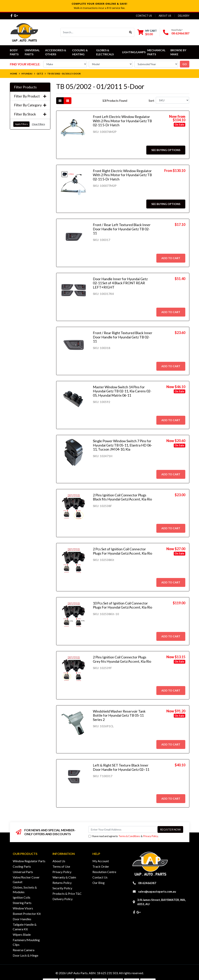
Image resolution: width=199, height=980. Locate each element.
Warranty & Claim (64, 877)
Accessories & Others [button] (56, 52)
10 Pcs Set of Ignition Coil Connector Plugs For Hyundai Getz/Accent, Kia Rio (122, 605)
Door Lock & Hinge (25, 955)
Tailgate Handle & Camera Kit (25, 927)
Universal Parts (32, 52)
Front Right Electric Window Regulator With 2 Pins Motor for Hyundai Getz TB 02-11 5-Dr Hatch (122, 175)
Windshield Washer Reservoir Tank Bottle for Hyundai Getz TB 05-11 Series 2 (119, 715)
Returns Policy (62, 883)
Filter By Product (30, 96)
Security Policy (62, 888)
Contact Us (144, 16)
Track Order (101, 866)
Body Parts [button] (14, 52)
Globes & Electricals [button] (105, 52)
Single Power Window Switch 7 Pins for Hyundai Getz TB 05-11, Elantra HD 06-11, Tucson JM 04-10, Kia (122, 445)
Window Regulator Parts (29, 861)
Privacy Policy (151, 836)
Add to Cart (171, 258)
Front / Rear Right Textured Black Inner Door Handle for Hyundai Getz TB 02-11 (123, 337)
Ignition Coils (22, 897)
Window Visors (23, 908)
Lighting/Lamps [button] (134, 52)
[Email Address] (123, 829)
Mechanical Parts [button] (157, 52)
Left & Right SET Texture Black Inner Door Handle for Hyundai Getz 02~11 (121, 767)
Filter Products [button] (25, 87)
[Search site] (131, 32)
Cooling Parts (22, 866)
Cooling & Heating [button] (80, 52)
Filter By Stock (30, 114)
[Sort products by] (172, 100)
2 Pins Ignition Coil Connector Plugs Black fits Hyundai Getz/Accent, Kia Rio (122, 497)
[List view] (68, 101)
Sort (151, 100)
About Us (165, 16)
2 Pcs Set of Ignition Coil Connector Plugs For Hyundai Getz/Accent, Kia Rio (122, 551)
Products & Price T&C (67, 893)
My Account (101, 861)
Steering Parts (22, 903)
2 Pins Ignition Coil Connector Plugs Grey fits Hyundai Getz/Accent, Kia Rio (122, 659)
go (185, 64)
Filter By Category (30, 105)
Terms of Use (61, 866)
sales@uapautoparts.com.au (157, 891)
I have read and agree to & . (124, 836)
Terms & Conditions (129, 836)
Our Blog (99, 883)
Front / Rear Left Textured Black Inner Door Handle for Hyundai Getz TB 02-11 (122, 229)
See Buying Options (166, 150)
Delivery (184, 16)
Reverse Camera (24, 950)
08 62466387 (180, 33)
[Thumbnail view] (60, 101)
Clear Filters (38, 124)
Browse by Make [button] (179, 52)
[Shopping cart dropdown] (147, 32)
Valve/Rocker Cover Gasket (26, 880)
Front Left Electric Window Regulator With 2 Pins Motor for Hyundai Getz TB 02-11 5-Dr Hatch (122, 121)
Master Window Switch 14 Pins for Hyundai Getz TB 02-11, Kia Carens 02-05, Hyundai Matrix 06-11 (122, 391)
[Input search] (94, 32)
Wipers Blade (22, 934)
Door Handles (22, 919)
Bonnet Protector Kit (27, 914)
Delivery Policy (63, 899)
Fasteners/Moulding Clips (26, 942)
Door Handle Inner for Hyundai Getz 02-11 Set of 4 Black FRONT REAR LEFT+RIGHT (120, 283)
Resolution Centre (104, 872)
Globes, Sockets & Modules (25, 890)
